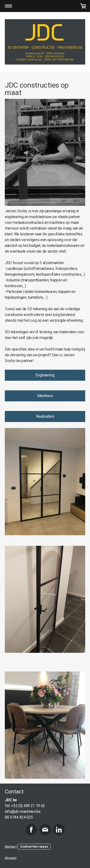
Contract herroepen (34, 847)
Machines (45, 396)
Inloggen (11, 858)
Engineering (45, 375)
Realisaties (45, 416)
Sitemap (10, 847)
